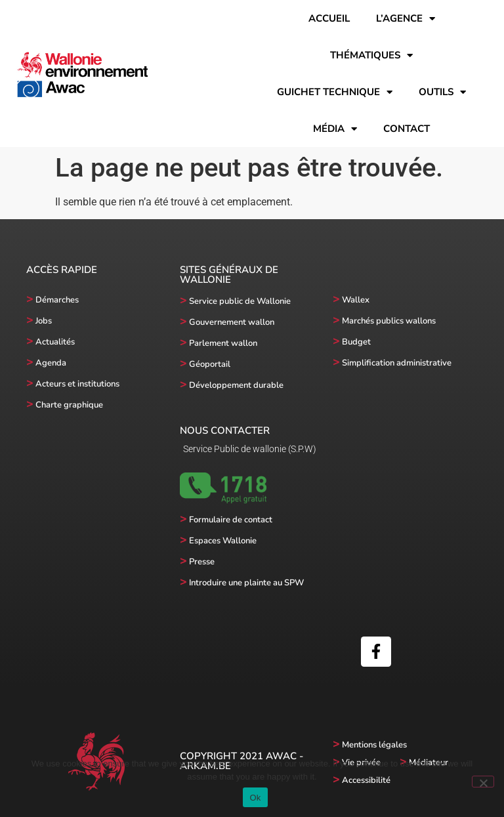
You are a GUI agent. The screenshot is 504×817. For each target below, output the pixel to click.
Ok (255, 798)
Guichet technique (335, 92)
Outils (442, 92)
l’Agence (406, 19)
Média (335, 129)
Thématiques (371, 55)
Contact (407, 129)
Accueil (329, 18)
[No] (483, 782)
